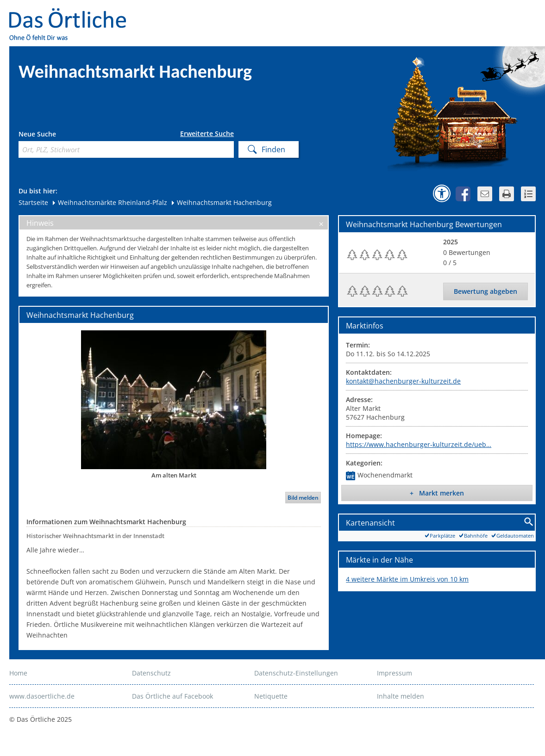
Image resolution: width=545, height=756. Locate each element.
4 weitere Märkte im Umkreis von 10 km (407, 579)
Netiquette (271, 696)
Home (18, 673)
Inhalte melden (401, 696)
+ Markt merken (437, 493)
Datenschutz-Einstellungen (296, 673)
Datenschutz (151, 673)
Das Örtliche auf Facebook (172, 696)
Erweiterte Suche (207, 134)
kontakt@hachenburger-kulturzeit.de (403, 381)
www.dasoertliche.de (42, 696)
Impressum (395, 673)
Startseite (33, 202)
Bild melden (303, 498)
